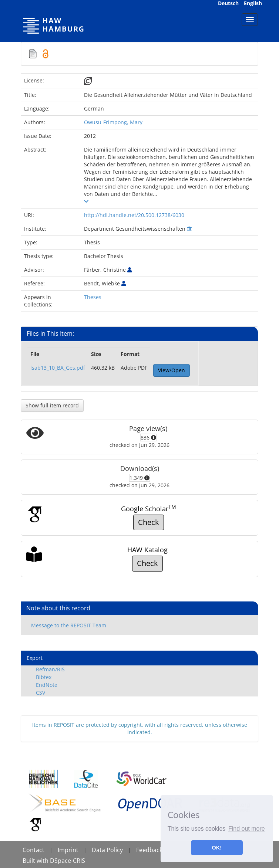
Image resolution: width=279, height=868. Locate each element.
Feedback (149, 850)
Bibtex (44, 677)
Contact (33, 850)
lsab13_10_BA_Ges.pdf (58, 368)
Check (149, 522)
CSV (41, 693)
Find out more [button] (247, 829)
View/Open (172, 370)
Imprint (68, 850)
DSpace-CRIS (68, 861)
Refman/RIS (50, 669)
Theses (93, 297)
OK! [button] (217, 848)
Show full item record (52, 405)
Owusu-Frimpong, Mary (113, 122)
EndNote (47, 685)
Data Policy (107, 850)
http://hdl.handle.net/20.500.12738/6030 (134, 215)
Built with (36, 861)
